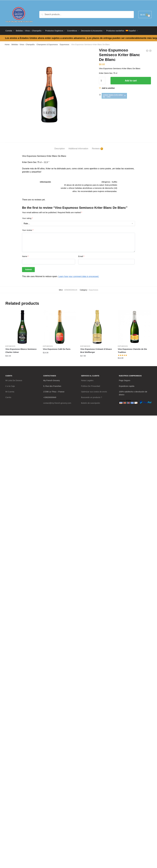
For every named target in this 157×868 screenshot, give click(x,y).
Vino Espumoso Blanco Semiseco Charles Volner (21, 350)
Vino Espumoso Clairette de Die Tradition (132, 350)
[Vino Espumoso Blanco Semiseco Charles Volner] (22, 326)
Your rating (27, 217)
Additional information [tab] (78, 148)
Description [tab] (60, 148)
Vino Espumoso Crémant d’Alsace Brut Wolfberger (96, 350)
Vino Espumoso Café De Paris (57, 348)
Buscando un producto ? (92, 396)
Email (81, 255)
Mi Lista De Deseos (14, 379)
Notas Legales (87, 379)
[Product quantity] (102, 80)
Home (7, 44)
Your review (28, 229)
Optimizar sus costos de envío (94, 391)
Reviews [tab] (96, 148)
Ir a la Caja (10, 385)
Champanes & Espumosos (47, 44)
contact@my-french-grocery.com (57, 402)
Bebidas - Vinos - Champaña (23, 44)
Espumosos (64, 44)
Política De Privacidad (91, 385)
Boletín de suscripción (91, 402)
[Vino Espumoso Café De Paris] (60, 326)
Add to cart (131, 80)
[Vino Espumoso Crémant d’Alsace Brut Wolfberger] (97, 326)
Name (25, 255)
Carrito (8, 396)
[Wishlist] (107, 87)
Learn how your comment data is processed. (79, 276)
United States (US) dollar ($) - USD (113, 95)
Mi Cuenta (10, 391)
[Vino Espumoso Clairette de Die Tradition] (135, 326)
